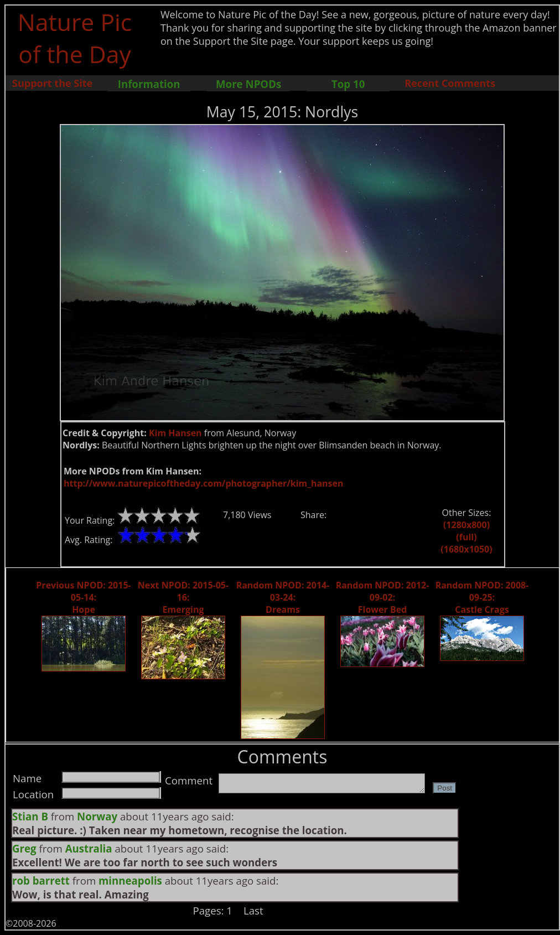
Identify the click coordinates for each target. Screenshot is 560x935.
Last (253, 910)
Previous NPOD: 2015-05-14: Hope (83, 597)
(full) (466, 537)
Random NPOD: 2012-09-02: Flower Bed (383, 597)
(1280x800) (466, 525)
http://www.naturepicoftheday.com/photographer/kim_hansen (204, 483)
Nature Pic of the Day (75, 38)
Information (149, 84)
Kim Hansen (175, 433)
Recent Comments (450, 83)
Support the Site (52, 83)
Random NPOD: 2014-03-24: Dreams (283, 597)
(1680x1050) (466, 549)
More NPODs (248, 84)
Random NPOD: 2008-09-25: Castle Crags (482, 597)
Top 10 (348, 84)
